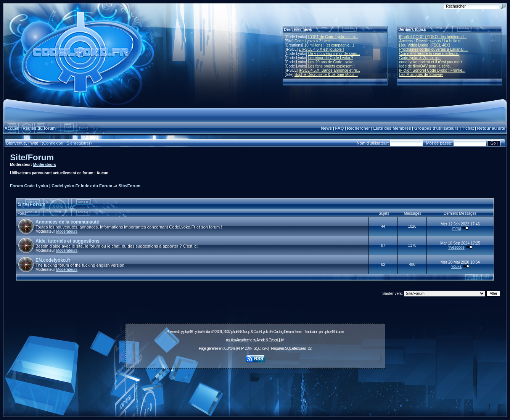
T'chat (468, 128)
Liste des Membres (392, 128)
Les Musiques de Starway (421, 75)
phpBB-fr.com (334, 332)
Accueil (12, 128)
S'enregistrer (79, 143)
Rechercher (359, 128)
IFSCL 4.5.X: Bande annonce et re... (329, 70)
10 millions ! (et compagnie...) (329, 45)
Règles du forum (39, 128)
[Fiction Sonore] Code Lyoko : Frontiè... (433, 70)
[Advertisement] (255, 388)
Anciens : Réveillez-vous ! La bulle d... (432, 41)
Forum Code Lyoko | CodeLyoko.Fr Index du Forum (61, 186)
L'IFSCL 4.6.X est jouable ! (321, 49)
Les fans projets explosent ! (331, 66)
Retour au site (491, 128)
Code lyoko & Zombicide (420, 58)
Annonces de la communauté (67, 222)
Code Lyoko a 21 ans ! (314, 41)
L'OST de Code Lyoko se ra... (333, 37)
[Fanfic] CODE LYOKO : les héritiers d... (433, 37)
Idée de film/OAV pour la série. (425, 66)
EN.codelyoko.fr (53, 260)
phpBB (188, 332)
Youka (456, 266)
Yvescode (456, 247)
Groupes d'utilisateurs (436, 128)
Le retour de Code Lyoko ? (331, 58)
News (326, 128)
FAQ (340, 128)
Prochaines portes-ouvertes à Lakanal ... (434, 49)
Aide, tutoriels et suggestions (68, 241)
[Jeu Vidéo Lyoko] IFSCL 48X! (425, 45)
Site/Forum (32, 157)
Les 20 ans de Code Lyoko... (332, 62)
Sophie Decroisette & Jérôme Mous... (326, 75)
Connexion (53, 143)
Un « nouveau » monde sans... (334, 54)
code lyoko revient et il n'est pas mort (431, 62)
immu (456, 228)
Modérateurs (45, 165)
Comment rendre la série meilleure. (429, 54)
